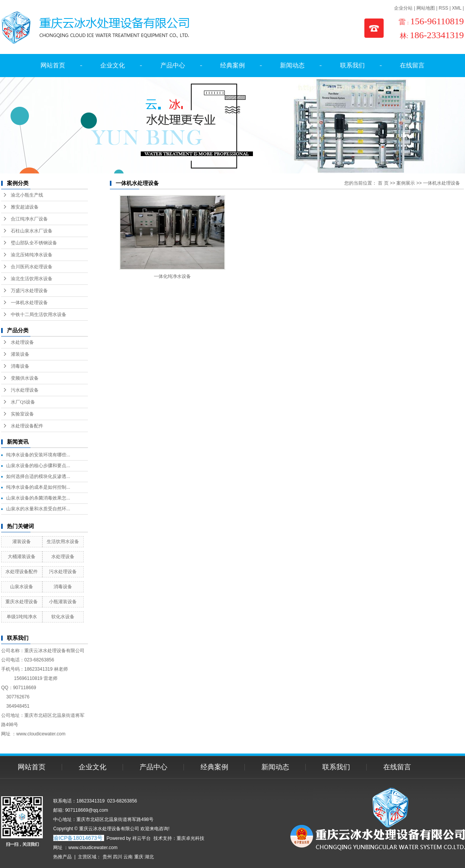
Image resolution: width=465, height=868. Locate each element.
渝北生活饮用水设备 (32, 279)
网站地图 (426, 8)
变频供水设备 (25, 378)
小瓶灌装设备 (63, 602)
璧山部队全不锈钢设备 (34, 243)
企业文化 (113, 65)
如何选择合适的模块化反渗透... (38, 476)
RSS (444, 8)
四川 (118, 857)
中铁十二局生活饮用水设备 (39, 315)
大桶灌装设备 (22, 557)
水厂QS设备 (23, 402)
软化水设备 (63, 617)
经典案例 (232, 65)
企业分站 (403, 8)
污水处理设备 (25, 390)
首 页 (383, 183)
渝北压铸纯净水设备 (32, 255)
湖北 (149, 857)
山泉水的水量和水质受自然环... (38, 509)
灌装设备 (20, 354)
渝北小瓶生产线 (27, 195)
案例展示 (406, 183)
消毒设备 (20, 366)
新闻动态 (292, 65)
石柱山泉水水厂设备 (32, 231)
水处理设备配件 (27, 426)
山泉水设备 (22, 587)
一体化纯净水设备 (172, 276)
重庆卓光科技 (190, 838)
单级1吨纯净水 (22, 617)
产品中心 (173, 65)
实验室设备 (22, 414)
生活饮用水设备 (63, 542)
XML (457, 8)
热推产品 (62, 857)
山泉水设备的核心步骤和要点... (38, 466)
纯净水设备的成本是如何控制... (38, 487)
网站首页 (53, 65)
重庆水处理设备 (22, 602)
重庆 (139, 857)
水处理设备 (22, 342)
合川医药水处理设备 (32, 267)
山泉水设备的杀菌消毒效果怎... (38, 498)
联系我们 (352, 65)
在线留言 (412, 65)
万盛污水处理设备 (29, 291)
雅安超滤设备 (25, 207)
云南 (128, 857)
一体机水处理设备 (29, 303)
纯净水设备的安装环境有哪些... (38, 455)
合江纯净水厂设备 (29, 219)
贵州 (107, 857)
